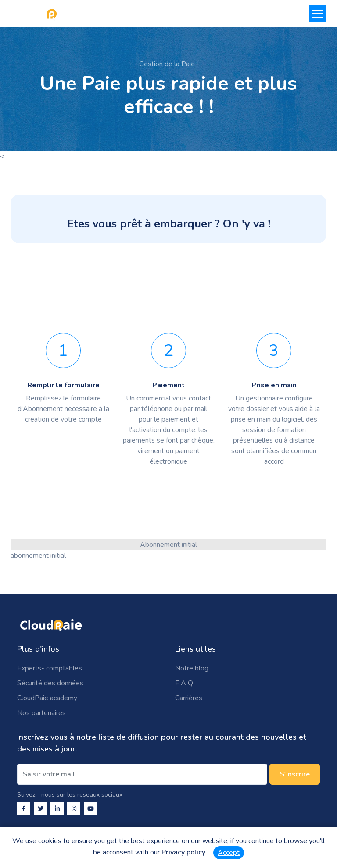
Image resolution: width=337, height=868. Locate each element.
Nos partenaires (41, 713)
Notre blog (192, 668)
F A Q (184, 683)
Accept (229, 853)
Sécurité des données (50, 683)
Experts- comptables (50, 668)
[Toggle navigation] (318, 14)
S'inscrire (295, 774)
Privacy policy (183, 852)
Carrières (189, 698)
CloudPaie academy (47, 698)
